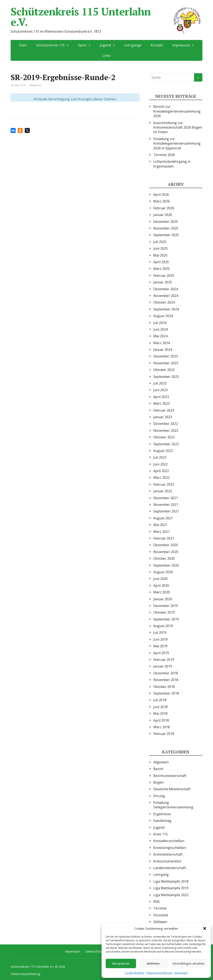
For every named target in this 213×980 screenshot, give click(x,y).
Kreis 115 (160, 834)
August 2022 (163, 451)
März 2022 (162, 478)
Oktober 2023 (164, 370)
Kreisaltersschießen (169, 841)
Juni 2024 (160, 329)
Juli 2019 (160, 633)
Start (23, 45)
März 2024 (162, 343)
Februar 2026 (164, 208)
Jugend (105, 45)
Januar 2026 (163, 215)
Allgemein (161, 762)
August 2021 (163, 518)
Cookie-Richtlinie (135, 973)
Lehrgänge (133, 45)
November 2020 (166, 552)
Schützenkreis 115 (50, 45)
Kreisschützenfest (167, 861)
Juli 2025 (160, 242)
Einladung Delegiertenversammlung (173, 805)
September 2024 (166, 309)
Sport (82, 45)
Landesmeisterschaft (170, 868)
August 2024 (163, 316)
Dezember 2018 (166, 673)
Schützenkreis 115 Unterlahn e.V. (106, 17)
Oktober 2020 (164, 558)
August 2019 (163, 626)
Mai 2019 (160, 646)
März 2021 (162, 532)
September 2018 (166, 693)
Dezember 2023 (166, 356)
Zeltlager (160, 922)
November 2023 (166, 363)
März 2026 (162, 201)
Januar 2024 (163, 350)
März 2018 (162, 727)
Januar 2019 (163, 666)
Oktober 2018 (164, 687)
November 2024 (166, 296)
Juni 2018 (160, 707)
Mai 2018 (160, 713)
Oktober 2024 (164, 302)
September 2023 (166, 377)
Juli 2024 (160, 323)
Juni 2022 (160, 464)
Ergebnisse (162, 814)
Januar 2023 (163, 417)
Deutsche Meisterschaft (172, 789)
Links (106, 56)
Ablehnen (153, 963)
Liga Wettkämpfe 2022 (171, 895)
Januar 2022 (163, 491)
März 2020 (162, 592)
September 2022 (166, 444)
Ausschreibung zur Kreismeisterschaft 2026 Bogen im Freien (178, 127)
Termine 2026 (164, 155)
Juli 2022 (160, 457)
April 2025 (161, 262)
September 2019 (166, 619)
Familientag (162, 821)
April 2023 (161, 397)
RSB (156, 902)
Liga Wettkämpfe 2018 (171, 881)
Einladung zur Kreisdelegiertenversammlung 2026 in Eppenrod (177, 143)
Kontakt (157, 45)
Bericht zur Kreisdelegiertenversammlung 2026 (177, 111)
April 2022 (161, 471)
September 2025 (166, 235)
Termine (160, 908)
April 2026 (161, 195)
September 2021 (166, 511)
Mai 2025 (160, 255)
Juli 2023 (160, 383)
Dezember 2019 (166, 606)
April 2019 (161, 653)
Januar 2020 (163, 599)
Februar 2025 (164, 275)
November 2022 (166, 430)
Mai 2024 (160, 336)
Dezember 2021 (166, 498)
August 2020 (163, 572)
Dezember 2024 (166, 289)
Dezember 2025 (166, 222)
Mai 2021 (160, 525)
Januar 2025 (163, 282)
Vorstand (160, 915)
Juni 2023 (160, 390)
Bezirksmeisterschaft (170, 776)
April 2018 (161, 720)
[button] (205, 928)
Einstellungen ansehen (189, 963)
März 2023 (162, 403)
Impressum (181, 973)
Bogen (159, 782)
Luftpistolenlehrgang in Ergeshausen (172, 164)
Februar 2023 (164, 410)
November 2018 (166, 680)
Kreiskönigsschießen (170, 848)
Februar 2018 (164, 734)
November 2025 (166, 228)
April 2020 (161, 586)
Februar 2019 (164, 660)
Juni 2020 (160, 579)
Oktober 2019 (164, 612)
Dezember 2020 (166, 545)
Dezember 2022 (166, 424)
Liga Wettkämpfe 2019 (171, 888)
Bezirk (158, 769)
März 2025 (162, 269)
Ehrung (159, 796)
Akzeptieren (121, 963)
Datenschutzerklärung (159, 973)
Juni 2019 (160, 639)
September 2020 (166, 565)
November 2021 (166, 505)
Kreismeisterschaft (168, 854)
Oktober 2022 (164, 437)
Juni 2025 (160, 248)
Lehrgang (161, 875)
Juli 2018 (160, 700)
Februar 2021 (164, 538)
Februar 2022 (164, 484)
